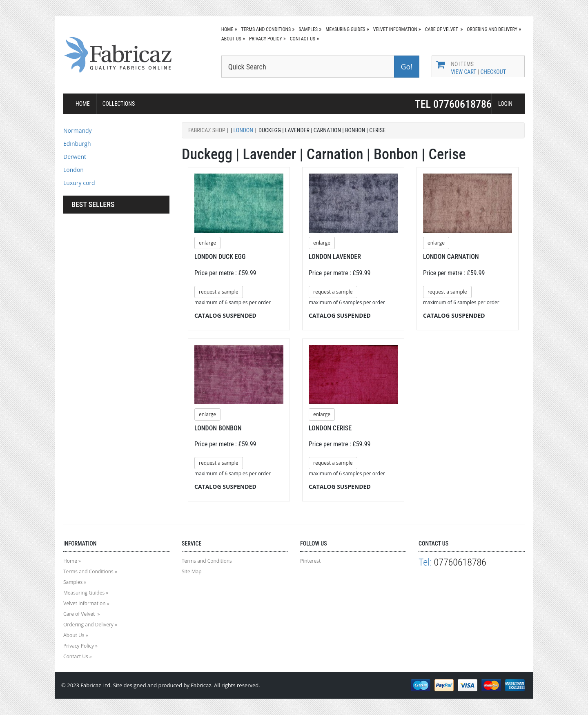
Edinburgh (77, 144)
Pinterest (310, 561)
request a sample (219, 292)
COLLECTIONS (119, 104)
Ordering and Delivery (492, 29)
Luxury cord (79, 183)
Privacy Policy (266, 39)
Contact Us (303, 39)
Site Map (192, 571)
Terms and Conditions (266, 29)
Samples (308, 29)
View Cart (463, 72)
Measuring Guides (345, 29)
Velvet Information (395, 29)
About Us (231, 39)
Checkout (493, 72)
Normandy (78, 130)
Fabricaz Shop (207, 130)
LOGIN (505, 104)
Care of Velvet (442, 29)
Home (227, 29)
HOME (83, 104)
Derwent (75, 157)
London (73, 170)
